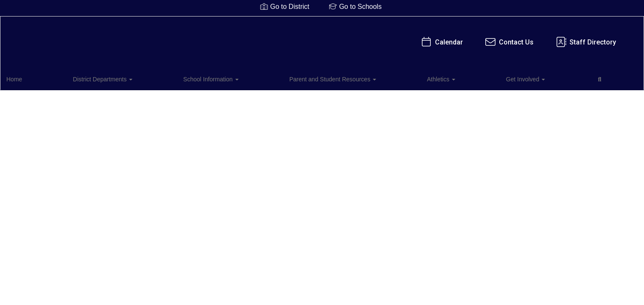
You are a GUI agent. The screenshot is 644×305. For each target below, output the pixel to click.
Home (27, 78)
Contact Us (327, 38)
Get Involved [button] (348, 78)
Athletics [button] (302, 78)
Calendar (260, 38)
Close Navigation (423, 81)
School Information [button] (148, 78)
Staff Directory (403, 38)
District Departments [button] (78, 78)
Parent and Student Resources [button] (232, 78)
